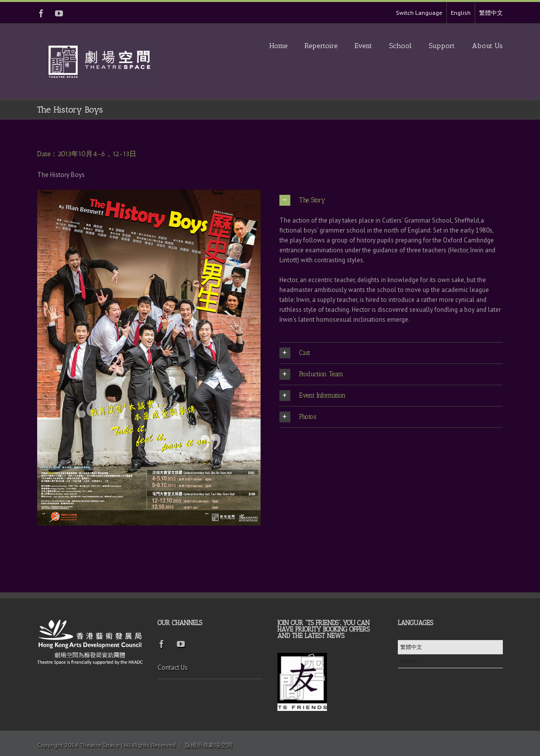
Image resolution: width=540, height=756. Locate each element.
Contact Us (173, 668)
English (461, 13)
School (401, 46)
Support (442, 46)
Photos (298, 417)
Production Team (311, 374)
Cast (295, 353)
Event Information (313, 396)
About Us (487, 46)
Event (363, 46)
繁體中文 (491, 13)
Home (278, 46)
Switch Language (419, 13)
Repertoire (321, 46)
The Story (302, 200)
